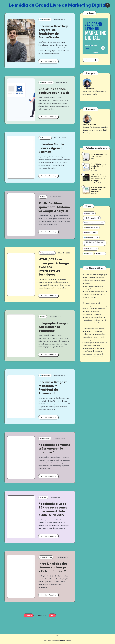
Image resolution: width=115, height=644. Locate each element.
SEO (43, 197)
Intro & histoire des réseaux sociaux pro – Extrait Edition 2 (54, 567)
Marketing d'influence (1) (94, 243)
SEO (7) (100, 254)
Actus (43, 497)
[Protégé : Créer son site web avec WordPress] (86, 190)
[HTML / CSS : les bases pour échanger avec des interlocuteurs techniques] (86, 178)
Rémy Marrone (89, 124)
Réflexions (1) (91, 249)
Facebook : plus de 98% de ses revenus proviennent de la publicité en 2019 (53, 509)
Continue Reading (48, 61)
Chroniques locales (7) (94, 223)
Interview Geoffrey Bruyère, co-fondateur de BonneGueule (53, 32)
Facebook (45, 438)
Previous (29, 615)
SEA (43, 316)
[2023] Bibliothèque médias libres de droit (99, 166)
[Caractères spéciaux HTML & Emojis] (86, 157)
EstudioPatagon (65, 640)
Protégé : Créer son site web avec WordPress (98, 189)
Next (52, 615)
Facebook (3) (90, 232)
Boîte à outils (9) (92, 218)
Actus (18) (89, 213)
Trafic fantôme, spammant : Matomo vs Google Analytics (54, 207)
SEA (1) (88, 254)
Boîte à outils (46, 82)
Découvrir (91, 60)
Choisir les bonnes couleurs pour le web (54, 91)
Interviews (45, 19)
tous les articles (47, 253)
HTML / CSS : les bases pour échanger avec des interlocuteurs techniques (99, 178)
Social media (46, 557)
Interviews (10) (91, 237)
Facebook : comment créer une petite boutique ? (54, 448)
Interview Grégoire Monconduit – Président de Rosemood (53, 388)
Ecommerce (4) (91, 228)
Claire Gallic (88, 89)
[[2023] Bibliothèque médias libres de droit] (86, 167)
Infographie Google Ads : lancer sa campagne (53, 327)
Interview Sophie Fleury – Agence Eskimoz (51, 148)
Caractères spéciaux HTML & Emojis (99, 155)
